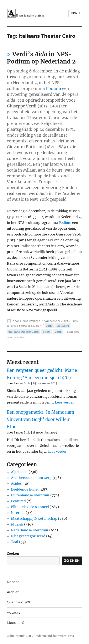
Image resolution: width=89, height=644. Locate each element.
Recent (13, 582)
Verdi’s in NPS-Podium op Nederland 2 (41, 58)
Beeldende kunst (25, 489)
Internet (18, 513)
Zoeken (13, 553)
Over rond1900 (19, 602)
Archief (13, 592)
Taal (15, 542)
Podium (54, 88)
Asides (16, 483)
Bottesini (63, 326)
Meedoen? (16, 623)
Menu (75, 13)
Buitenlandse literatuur (30, 495)
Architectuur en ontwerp (31, 478)
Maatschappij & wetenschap (34, 518)
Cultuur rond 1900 (19, 636)
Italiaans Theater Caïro (23, 332)
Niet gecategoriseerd (28, 536)
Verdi (58, 332)
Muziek (36, 326)
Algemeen (19, 472)
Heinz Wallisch (30, 321)
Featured (18, 501)
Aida (49, 326)
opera (47, 332)
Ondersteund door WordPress (54, 636)
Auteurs (14, 612)
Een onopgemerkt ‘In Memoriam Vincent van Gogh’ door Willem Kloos (41, 419)
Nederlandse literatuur (30, 530)
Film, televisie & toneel (30, 507)
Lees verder (64, 402)
